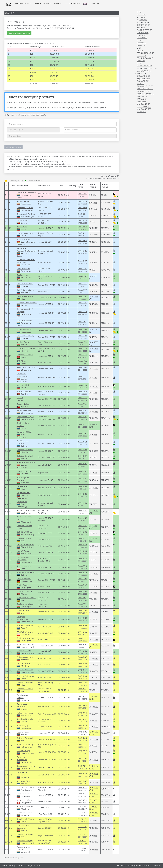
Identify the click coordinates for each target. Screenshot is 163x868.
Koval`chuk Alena (25, 819)
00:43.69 (82, 486)
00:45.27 (82, 545)
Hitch (140, 40)
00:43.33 (82, 471)
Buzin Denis (22, 585)
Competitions (42, 4)
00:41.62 (82, 355)
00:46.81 (82, 579)
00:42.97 (82, 450)
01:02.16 (82, 819)
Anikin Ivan (22, 227)
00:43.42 (83, 479)
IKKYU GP (142, 43)
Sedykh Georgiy (24, 410)
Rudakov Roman (25, 625)
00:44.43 (83, 503)
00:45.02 (83, 532)
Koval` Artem (23, 610)
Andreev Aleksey (25, 233)
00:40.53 (83, 284)
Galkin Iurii (22, 502)
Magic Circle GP (146, 53)
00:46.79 (82, 572)
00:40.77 (82, 290)
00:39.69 (82, 227)
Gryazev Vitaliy (24, 493)
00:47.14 (82, 598)
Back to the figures (14, 858)
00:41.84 (82, 385)
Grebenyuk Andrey (26, 214)
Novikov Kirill (23, 385)
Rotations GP (144, 66)
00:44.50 (83, 510)
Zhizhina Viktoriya (25, 676)
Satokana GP (144, 71)
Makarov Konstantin (27, 303)
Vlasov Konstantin (26, 462)
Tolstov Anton (24, 663)
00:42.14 (82, 404)
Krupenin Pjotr (24, 781)
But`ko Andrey (24, 391)
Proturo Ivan (23, 794)
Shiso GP (142, 73)
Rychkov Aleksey (25, 744)
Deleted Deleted (25, 355)
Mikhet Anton (23, 342)
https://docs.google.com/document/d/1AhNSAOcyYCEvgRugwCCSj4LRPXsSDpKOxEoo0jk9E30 (59, 107)
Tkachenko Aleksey (26, 192)
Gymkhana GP (72, 4)
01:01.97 (82, 813)
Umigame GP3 (144, 109)
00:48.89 (83, 651)
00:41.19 (82, 322)
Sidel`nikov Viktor (25, 290)
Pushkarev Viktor (25, 644)
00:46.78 (82, 566)
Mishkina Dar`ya (25, 813)
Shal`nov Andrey (25, 806)
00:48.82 (83, 644)
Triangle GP (144, 91)
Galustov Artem (24, 320)
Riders (58, 4)
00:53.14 (82, 696)
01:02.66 (82, 827)
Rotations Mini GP (147, 68)
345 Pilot (21, 361)
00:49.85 (83, 663)
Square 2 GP (144, 76)
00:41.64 (82, 361)
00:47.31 (82, 604)
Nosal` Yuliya (23, 551)
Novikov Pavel (23, 269)
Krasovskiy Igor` (25, 566)
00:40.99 (83, 303)
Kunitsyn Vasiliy (24, 591)
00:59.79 (82, 800)
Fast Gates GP (145, 30)
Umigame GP (144, 104)
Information (23, 4)
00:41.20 (82, 329)
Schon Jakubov (24, 579)
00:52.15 (82, 689)
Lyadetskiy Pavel (25, 208)
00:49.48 (83, 657)
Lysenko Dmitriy (25, 296)
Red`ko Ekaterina (25, 670)
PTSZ (140, 63)
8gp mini (142, 15)
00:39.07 (82, 208)
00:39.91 (82, 233)
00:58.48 (83, 781)
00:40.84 (83, 296)
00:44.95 (83, 526)
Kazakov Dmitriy (25, 719)
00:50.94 (83, 676)
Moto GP (142, 56)
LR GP (140, 50)
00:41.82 (82, 376)
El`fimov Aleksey (25, 657)
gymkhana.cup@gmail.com (27, 865)
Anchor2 (142, 20)
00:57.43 (82, 751)
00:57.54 (82, 758)
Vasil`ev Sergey (24, 732)
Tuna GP (141, 101)
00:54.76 (82, 725)
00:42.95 (82, 442)
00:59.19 (82, 794)
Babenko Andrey (25, 284)
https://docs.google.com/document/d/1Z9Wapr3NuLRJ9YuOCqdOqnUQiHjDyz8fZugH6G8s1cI (58, 102)
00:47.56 (82, 610)
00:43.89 (83, 494)
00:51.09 (82, 682)
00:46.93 (82, 585)
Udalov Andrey (24, 471)
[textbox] (61, 124)
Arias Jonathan (24, 239)
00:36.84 (83, 194)
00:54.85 (83, 732)
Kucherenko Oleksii (26, 598)
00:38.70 (82, 201)
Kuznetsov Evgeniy (26, 348)
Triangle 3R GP (145, 89)
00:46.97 (82, 591)
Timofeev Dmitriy (25, 336)
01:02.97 (82, 834)
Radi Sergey (22, 725)
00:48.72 (82, 638)
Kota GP (141, 45)
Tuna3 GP (142, 99)
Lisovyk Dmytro (24, 538)
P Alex (20, 398)
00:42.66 (82, 433)
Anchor (141, 17)
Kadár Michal (23, 404)
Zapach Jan (22, 220)
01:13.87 (82, 848)
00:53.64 (82, 713)
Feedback (7, 865)
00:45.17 (82, 538)
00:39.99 (82, 241)
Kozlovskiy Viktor (25, 604)
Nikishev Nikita (24, 651)
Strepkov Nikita (24, 432)
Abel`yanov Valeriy (26, 572)
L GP (139, 48)
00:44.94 (83, 518)
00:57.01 (82, 744)
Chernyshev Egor (25, 417)
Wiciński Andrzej (25, 632)
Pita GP (141, 61)
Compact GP (144, 25)
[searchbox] (33, 130)
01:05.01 (82, 841)
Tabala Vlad (22, 486)
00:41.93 (82, 398)
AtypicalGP (143, 22)
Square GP (143, 81)
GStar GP (142, 38)
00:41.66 (82, 367)
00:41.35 (82, 342)
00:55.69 (82, 738)
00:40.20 (83, 251)
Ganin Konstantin (25, 638)
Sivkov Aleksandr (25, 545)
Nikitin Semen (23, 201)
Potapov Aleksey (25, 713)
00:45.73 (82, 558)
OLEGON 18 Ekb (24, 532)
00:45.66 (82, 551)
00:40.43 (83, 276)
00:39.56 (82, 220)
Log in (95, 4)
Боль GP (141, 112)
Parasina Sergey (25, 841)
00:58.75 (82, 787)
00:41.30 (82, 336)
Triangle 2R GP (145, 86)
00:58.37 (82, 773)
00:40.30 (83, 269)
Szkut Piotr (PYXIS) (26, 367)
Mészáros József (25, 800)
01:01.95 (82, 806)
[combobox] (62, 124)
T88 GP (141, 84)
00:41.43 (82, 348)
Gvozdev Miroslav (25, 787)
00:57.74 (82, 766)
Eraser (141, 27)
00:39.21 (82, 214)
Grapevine (143, 33)
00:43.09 (83, 464)
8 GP (139, 12)
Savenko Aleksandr (26, 510)
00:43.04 (83, 456)
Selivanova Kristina (26, 766)
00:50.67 (82, 670)
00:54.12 (82, 719)
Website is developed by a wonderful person (139, 865)
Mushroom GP (145, 58)
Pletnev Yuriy (23, 751)
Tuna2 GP (142, 96)
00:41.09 (82, 312)
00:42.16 (82, 410)
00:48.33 (83, 618)
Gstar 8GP (143, 35)
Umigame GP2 (144, 107)
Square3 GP (143, 78)
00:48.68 (83, 632)
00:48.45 (83, 625)
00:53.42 (82, 705)
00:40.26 (83, 261)
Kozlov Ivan (22, 275)
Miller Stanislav (24, 329)
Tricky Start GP (146, 94)
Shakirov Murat (24, 526)
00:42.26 (82, 424)
